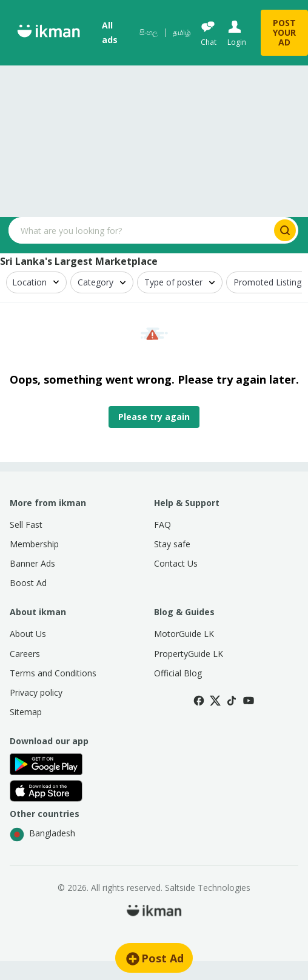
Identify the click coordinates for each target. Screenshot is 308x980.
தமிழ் (182, 33)
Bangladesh (42, 835)
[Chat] (208, 33)
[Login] (236, 33)
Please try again (154, 417)
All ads (110, 32)
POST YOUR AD (284, 32)
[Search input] (140, 230)
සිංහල (149, 33)
